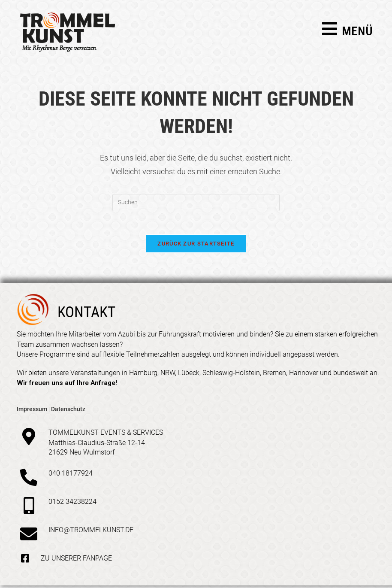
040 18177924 (71, 475)
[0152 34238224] (29, 508)
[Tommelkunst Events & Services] (29, 439)
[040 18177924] (29, 479)
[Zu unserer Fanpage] (25, 561)
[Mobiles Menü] (347, 32)
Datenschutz (68, 411)
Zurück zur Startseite (196, 246)
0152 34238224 (72, 504)
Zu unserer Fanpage (76, 560)
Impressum (32, 411)
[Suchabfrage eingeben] (196, 203)
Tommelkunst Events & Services (106, 435)
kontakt (86, 315)
